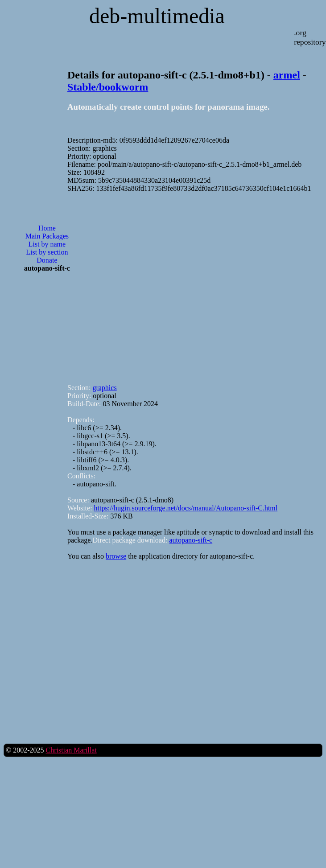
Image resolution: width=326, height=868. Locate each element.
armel (287, 75)
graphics (104, 388)
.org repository (310, 37)
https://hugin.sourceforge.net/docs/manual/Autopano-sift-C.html (186, 508)
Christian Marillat (71, 750)
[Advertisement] (115, 284)
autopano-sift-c (191, 540)
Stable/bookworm (108, 87)
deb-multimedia (157, 16)
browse (116, 556)
